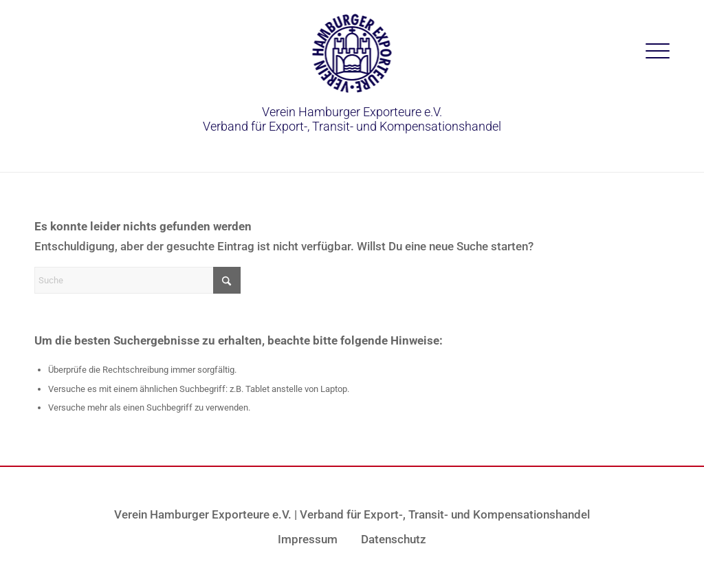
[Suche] (137, 280)
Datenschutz (394, 539)
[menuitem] (658, 52)
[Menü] (658, 52)
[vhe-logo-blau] (352, 53)
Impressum (308, 539)
